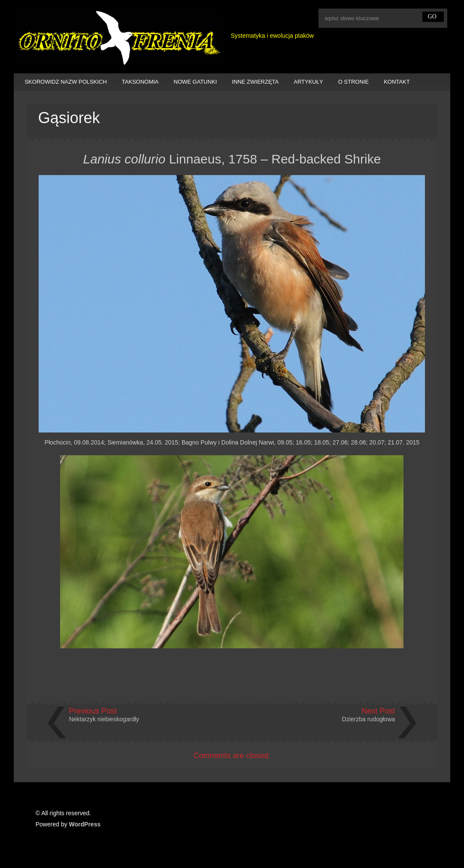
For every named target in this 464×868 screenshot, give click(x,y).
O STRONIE (354, 82)
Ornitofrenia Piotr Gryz (118, 39)
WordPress (85, 824)
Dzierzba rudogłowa (369, 719)
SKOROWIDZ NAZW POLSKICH (65, 82)
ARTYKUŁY (308, 82)
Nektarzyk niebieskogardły (104, 719)
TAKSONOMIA (140, 82)
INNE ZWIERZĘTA (255, 82)
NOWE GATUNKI (196, 82)
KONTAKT (397, 82)
